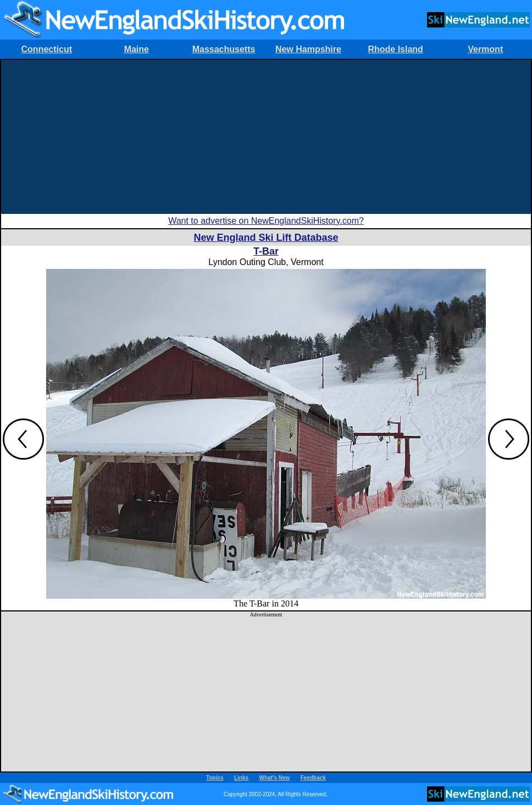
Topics (215, 778)
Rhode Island (395, 49)
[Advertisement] (266, 137)
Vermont (485, 49)
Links (241, 778)
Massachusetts (224, 49)
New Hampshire (308, 49)
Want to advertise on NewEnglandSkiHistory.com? (266, 221)
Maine (137, 49)
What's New (275, 778)
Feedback (313, 778)
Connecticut (47, 49)
